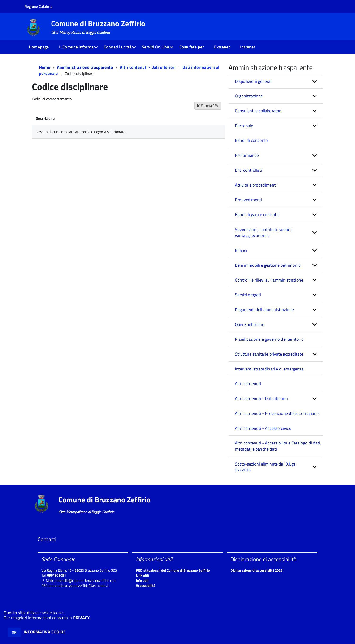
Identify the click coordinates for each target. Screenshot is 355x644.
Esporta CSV (208, 106)
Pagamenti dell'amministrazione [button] (264, 310)
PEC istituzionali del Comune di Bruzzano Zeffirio (173, 570)
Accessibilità (146, 585)
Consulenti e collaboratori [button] (258, 111)
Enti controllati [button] (248, 170)
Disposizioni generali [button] (254, 81)
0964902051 (56, 575)
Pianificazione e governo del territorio (269, 339)
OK (14, 632)
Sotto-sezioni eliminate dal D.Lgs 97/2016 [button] (265, 467)
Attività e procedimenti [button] (256, 185)
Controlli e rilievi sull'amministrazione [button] (269, 280)
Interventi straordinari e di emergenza (269, 369)
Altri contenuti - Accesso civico (263, 428)
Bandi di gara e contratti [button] (257, 215)
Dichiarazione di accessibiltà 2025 (256, 570)
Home (45, 67)
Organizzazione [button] (249, 96)
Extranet (222, 47)
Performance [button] (247, 155)
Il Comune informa (76, 47)
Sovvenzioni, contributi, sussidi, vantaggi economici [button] (264, 233)
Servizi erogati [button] (248, 295)
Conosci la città (118, 47)
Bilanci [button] (241, 250)
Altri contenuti (248, 384)
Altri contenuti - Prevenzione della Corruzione (277, 413)
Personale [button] (244, 126)
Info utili (142, 581)
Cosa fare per (192, 47)
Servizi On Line (156, 47)
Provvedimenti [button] (248, 200)
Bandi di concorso (251, 140)
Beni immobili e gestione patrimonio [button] (268, 265)
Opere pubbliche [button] (250, 324)
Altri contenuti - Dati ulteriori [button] (261, 398)
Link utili (142, 575)
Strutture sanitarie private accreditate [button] (269, 354)
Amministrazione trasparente (85, 67)
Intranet (248, 47)
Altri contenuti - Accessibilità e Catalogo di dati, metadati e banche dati (278, 446)
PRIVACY (81, 618)
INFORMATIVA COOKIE (45, 632)
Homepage (39, 47)
